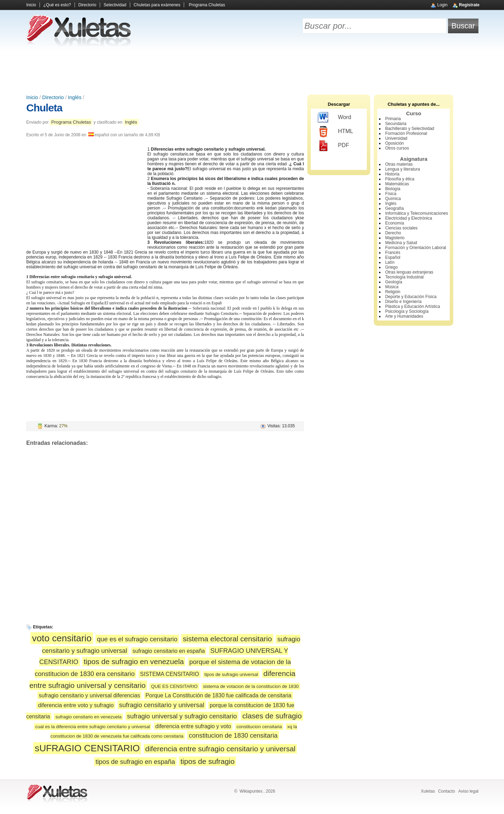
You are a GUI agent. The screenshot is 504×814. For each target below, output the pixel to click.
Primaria (393, 119)
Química (393, 199)
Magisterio (395, 238)
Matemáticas (397, 184)
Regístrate (469, 5)
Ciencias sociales (401, 228)
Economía (394, 223)
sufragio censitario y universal (162, 705)
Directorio (87, 5)
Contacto (447, 791)
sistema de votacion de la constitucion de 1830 (251, 686)
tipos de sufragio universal (231, 674)
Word (334, 118)
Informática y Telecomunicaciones (416, 213)
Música (392, 287)
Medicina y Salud (401, 243)
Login (442, 5)
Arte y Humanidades (404, 316)
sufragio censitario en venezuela (88, 717)
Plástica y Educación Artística (412, 306)
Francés (393, 253)
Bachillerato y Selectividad (409, 129)
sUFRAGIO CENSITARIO (87, 748)
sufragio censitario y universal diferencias (89, 695)
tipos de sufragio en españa (135, 762)
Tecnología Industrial (404, 277)
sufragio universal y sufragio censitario (182, 716)
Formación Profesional (406, 133)
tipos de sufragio (207, 761)
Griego (391, 267)
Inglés (75, 97)
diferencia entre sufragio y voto (193, 726)
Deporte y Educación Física (411, 297)
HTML (335, 132)
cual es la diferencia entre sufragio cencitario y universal (93, 727)
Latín (390, 262)
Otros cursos (397, 148)
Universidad (396, 138)
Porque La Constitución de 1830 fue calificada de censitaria (219, 695)
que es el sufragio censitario (137, 639)
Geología (394, 282)
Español (393, 257)
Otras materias (399, 164)
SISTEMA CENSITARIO (170, 674)
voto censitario (62, 638)
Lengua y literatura (402, 169)
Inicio (31, 5)
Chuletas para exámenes (157, 5)
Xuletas (428, 791)
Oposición (394, 143)
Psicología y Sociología (407, 311)
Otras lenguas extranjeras (409, 272)
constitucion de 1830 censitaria (233, 735)
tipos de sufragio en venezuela (134, 661)
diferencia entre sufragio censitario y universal (220, 749)
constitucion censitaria (259, 727)
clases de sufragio (272, 716)
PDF (333, 146)
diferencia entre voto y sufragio (76, 705)
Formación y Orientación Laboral (415, 248)
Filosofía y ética (400, 179)
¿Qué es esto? (57, 5)
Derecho (393, 233)
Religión (393, 292)
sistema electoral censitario (227, 639)
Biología (393, 189)
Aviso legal (468, 791)
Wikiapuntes (251, 791)
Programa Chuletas (207, 5)
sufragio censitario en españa (169, 651)
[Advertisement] (252, 70)
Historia (392, 174)
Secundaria (396, 124)
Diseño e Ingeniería (403, 302)
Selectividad (115, 5)
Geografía (394, 208)
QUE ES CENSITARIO (174, 686)
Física (391, 194)
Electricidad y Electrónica (408, 218)
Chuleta (44, 108)
